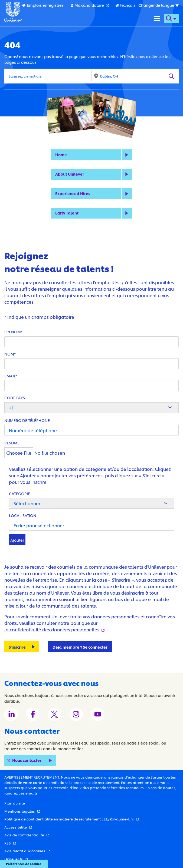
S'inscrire (17, 647)
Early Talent (67, 213)
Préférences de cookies (24, 864)
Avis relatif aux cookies (27, 851)
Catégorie (19, 493)
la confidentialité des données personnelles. (55, 629)
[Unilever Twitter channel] (54, 714)
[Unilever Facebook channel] (33, 714)
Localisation (23, 515)
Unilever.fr (16, 859)
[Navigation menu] (157, 18)
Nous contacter (34, 760)
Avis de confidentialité (27, 835)
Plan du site (15, 803)
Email (10, 376)
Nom (9, 354)
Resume (12, 443)
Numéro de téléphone (27, 420)
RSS (10, 843)
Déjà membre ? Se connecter (80, 647)
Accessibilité (18, 827)
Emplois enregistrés (45, 5)
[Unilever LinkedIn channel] (11, 714)
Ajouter (17, 540)
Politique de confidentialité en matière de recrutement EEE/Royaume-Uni (72, 819)
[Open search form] (171, 18)
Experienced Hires (73, 193)
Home (61, 154)
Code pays (15, 398)
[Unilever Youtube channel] (98, 714)
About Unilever (70, 174)
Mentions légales (22, 811)
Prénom (13, 332)
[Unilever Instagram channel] (76, 714)
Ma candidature (92, 5)
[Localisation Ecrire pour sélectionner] (91, 525)
